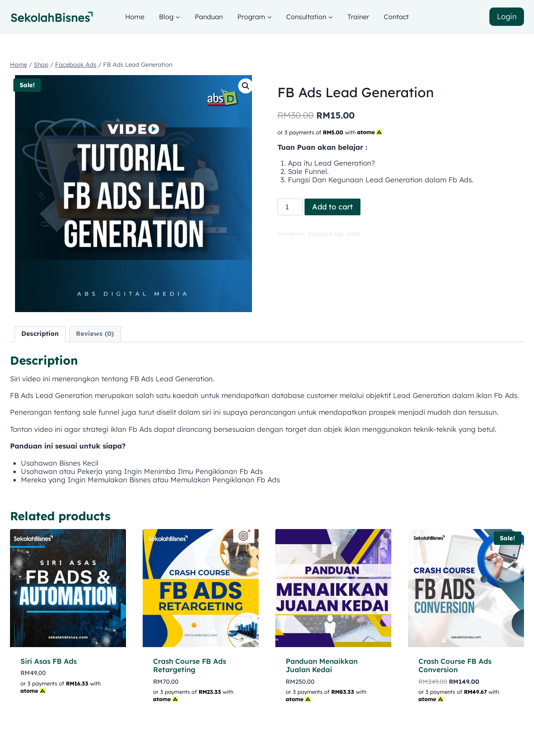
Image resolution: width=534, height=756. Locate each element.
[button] (246, 86)
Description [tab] (40, 334)
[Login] (481, 17)
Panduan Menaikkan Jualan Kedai (322, 665)
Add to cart (332, 207)
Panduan (209, 17)
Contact (396, 17)
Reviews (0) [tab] (95, 334)
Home (135, 17)
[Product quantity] (290, 207)
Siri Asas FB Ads (49, 661)
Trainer (358, 17)
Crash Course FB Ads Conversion (455, 665)
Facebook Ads (326, 233)
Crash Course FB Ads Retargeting (190, 665)
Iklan (353, 233)
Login (507, 16)
